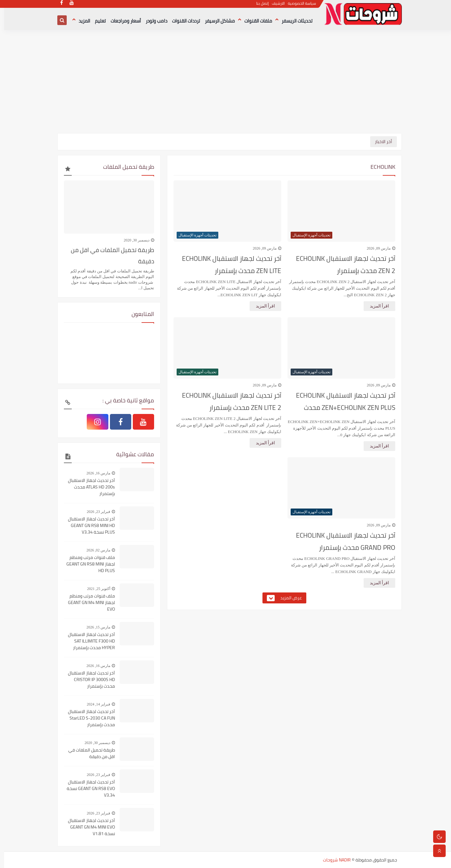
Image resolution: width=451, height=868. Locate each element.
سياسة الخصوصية (298, 6)
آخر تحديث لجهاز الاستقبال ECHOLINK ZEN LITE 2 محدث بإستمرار (228, 401)
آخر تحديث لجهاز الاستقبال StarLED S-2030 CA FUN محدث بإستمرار (87, 718)
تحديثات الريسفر (293, 21)
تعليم (96, 21)
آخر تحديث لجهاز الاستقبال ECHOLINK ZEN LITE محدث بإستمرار (228, 265)
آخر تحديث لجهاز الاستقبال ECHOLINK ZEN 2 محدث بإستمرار (342, 265)
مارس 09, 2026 (375, 248)
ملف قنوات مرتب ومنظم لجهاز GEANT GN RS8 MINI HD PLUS (87, 564)
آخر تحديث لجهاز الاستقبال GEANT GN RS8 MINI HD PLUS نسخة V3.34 (87, 526)
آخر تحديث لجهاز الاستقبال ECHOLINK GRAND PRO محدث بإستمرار (342, 541)
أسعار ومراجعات (122, 21)
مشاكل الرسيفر (216, 21)
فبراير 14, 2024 (94, 704)
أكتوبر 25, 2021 (95, 589)
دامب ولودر (152, 21)
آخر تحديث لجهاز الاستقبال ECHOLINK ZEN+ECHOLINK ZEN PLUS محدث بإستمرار (342, 403)
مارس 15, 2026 (94, 627)
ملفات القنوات (254, 21)
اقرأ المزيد (376, 306)
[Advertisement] (225, 85)
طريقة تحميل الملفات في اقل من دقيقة (108, 256)
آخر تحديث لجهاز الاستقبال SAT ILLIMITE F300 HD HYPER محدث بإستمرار (87, 641)
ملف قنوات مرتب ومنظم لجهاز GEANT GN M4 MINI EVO (87, 603)
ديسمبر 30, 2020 (132, 240)
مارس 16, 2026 (94, 473)
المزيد (80, 21)
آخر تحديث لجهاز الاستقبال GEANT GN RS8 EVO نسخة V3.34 (87, 789)
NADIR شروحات (333, 860)
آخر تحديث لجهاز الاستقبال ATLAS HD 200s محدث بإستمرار (87, 487)
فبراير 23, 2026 (94, 512)
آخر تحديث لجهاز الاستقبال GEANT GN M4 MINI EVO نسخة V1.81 (87, 827)
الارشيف (275, 6)
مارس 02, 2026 (94, 550)
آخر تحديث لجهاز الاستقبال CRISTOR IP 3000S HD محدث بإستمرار (87, 680)
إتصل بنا (259, 6)
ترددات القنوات (182, 21)
